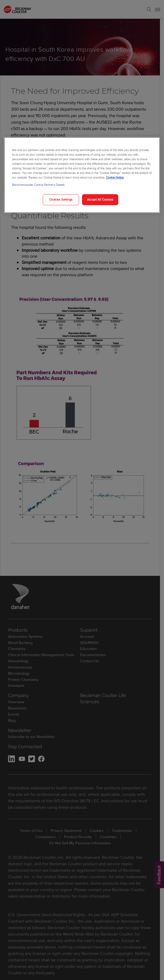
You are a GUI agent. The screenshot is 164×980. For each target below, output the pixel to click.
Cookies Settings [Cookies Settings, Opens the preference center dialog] (61, 199)
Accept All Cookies (100, 199)
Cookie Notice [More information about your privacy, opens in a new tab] (115, 178)
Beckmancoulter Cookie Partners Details (38, 185)
